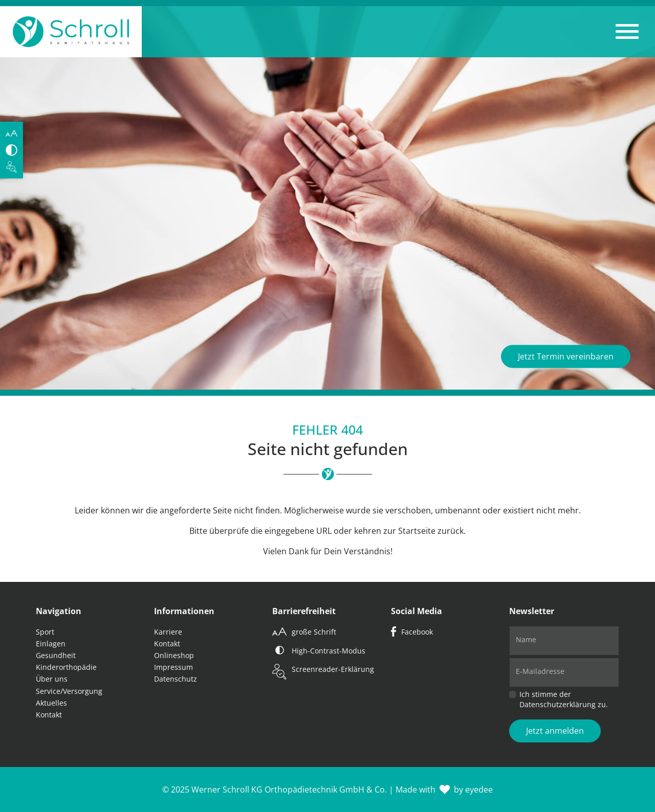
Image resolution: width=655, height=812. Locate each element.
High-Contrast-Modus (329, 651)
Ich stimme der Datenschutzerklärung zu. (564, 699)
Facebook (417, 632)
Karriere (168, 632)
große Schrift (314, 632)
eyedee (479, 790)
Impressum (173, 667)
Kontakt (49, 715)
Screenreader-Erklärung (333, 669)
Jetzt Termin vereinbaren (566, 356)
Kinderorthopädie (66, 667)
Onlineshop (174, 655)
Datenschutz (176, 679)
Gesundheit (56, 655)
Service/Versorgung (69, 691)
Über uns (52, 679)
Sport (45, 632)
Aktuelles (51, 703)
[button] (627, 32)
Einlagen (51, 644)
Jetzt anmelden (555, 731)
